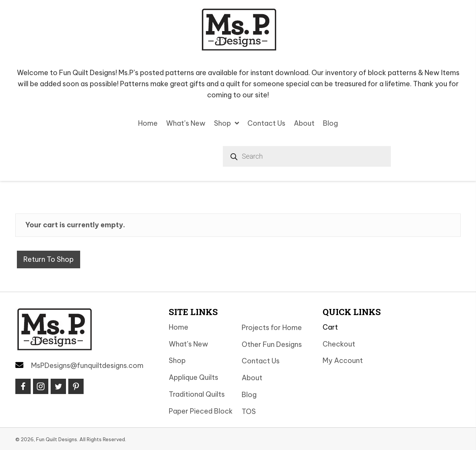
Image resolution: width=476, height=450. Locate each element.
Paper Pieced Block (201, 411)
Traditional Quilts (197, 394)
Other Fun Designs (272, 344)
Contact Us (261, 361)
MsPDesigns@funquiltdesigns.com (87, 365)
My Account (343, 360)
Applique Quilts (194, 377)
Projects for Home (272, 328)
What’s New (189, 344)
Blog (249, 395)
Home (179, 327)
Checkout (339, 344)
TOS (249, 411)
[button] (23, 386)
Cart (330, 327)
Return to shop (49, 259)
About (252, 378)
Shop (177, 360)
